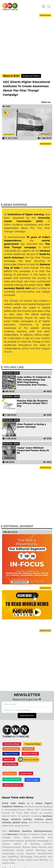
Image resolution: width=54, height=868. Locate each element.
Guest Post (26, 773)
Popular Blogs (11, 749)
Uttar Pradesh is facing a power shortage (31, 426)
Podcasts (28, 749)
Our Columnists (12, 779)
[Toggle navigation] (43, 6)
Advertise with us (13, 785)
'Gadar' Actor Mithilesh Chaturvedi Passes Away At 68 (33, 450)
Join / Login (32, 780)
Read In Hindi (30, 754)
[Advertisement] (27, 44)
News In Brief (11, 76)
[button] (49, 6)
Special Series (11, 754)
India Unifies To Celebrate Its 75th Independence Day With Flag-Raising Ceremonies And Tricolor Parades (34, 381)
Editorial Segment (18, 526)
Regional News (31, 76)
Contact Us (10, 773)
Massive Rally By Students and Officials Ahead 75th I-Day (33, 403)
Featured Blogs (32, 744)
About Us (9, 759)
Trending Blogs (12, 744)
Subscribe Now (27, 715)
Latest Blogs (10, 764)
